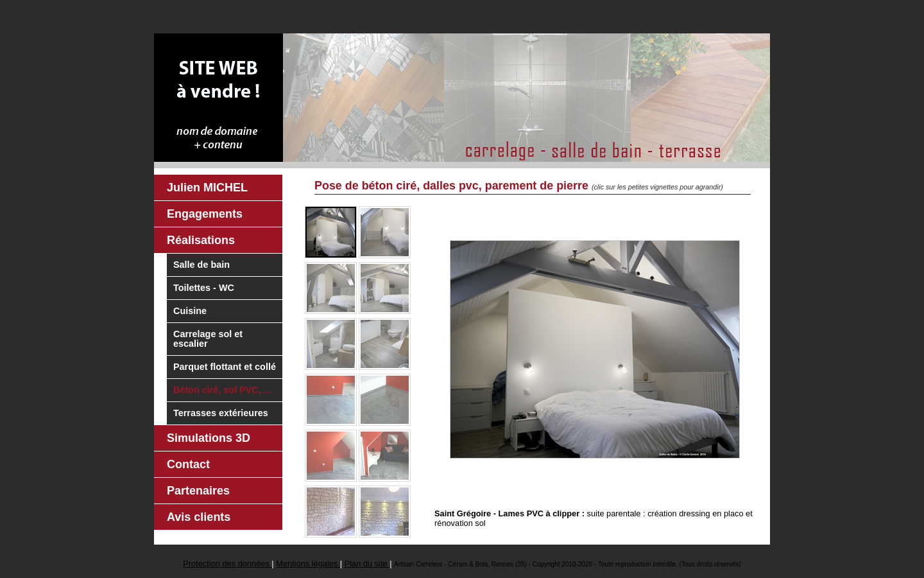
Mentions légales (308, 564)
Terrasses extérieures (221, 413)
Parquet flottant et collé (225, 367)
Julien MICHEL (207, 188)
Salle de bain (201, 265)
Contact (188, 464)
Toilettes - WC (204, 288)
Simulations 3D (209, 438)
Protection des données (227, 564)
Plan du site (367, 564)
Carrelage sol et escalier (208, 339)
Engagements (205, 214)
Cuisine (190, 311)
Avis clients (199, 517)
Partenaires (198, 491)
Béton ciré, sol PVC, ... (222, 390)
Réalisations (201, 240)
